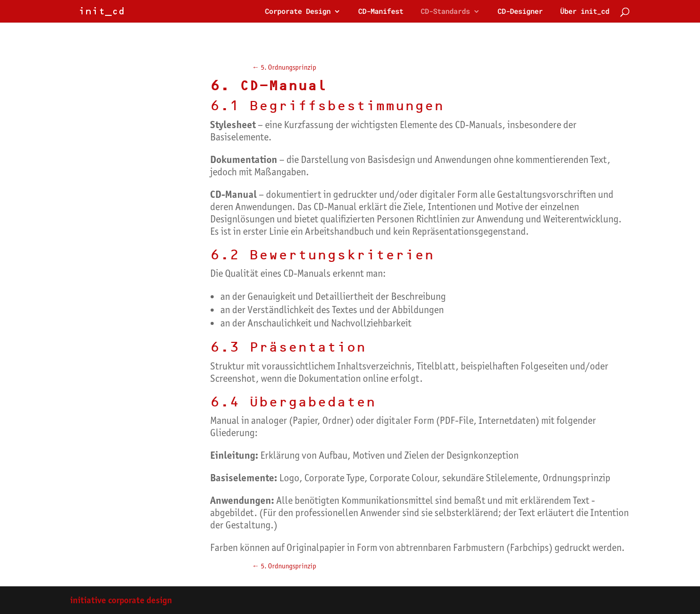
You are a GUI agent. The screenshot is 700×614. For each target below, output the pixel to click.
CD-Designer (520, 12)
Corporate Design (298, 12)
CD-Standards (445, 12)
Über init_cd (585, 12)
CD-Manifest (381, 12)
